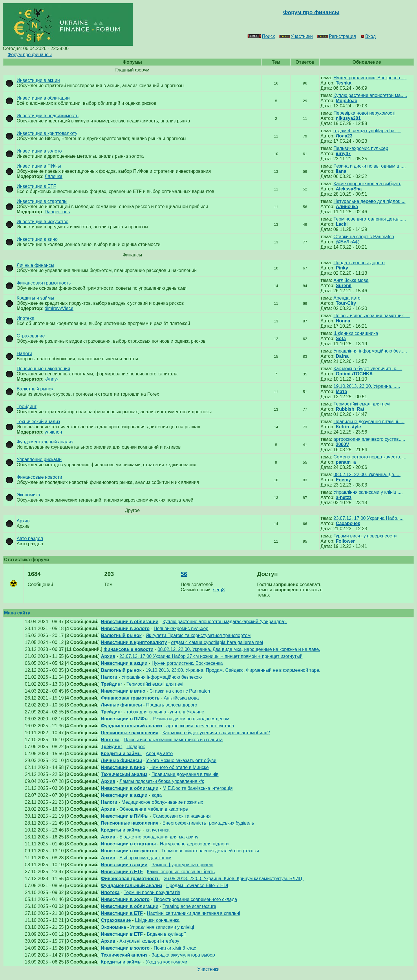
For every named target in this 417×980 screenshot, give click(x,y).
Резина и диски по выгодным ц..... (370, 166)
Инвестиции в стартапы (42, 201)
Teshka (343, 83)
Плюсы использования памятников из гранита (173, 740)
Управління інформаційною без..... (370, 351)
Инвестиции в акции (38, 80)
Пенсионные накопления (43, 369)
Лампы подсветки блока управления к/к (162, 781)
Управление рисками (39, 459)
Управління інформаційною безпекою (161, 677)
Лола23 (344, 136)
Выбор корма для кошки (145, 858)
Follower (345, 541)
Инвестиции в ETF (36, 186)
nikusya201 (348, 118)
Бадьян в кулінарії (166, 934)
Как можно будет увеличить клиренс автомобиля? (216, 733)
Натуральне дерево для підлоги (194, 844)
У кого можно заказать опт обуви (181, 760)
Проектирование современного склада (195, 899)
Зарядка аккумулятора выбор (183, 955)
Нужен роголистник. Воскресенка (187, 663)
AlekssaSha (349, 189)
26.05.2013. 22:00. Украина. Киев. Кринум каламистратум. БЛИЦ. (234, 879)
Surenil (343, 286)
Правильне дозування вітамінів (185, 774)
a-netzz (343, 497)
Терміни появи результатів (152, 892)
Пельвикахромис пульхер (361, 148)
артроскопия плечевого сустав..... (370, 439)
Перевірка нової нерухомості (365, 113)
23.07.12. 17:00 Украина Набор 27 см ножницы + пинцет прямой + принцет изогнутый (211, 656)
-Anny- (51, 379)
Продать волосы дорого (359, 263)
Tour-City (346, 303)
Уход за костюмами (166, 962)
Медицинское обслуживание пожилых (162, 802)
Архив (23, 521)
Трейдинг (26, 407)
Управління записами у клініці (162, 927)
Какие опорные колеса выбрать (367, 184)
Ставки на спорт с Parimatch (364, 237)
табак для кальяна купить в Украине (165, 712)
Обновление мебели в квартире (153, 809)
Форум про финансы (30, 55)
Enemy (343, 480)
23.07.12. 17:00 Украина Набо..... (369, 518)
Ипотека (25, 318)
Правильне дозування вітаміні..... (369, 422)
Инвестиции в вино (37, 239)
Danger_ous (57, 212)
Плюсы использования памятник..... (372, 316)
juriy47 (343, 154)
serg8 (219, 590)
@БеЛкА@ (348, 242)
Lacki (342, 224)
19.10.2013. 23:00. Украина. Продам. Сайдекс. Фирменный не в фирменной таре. (233, 670)
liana (341, 171)
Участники (296, 36)
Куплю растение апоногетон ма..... (370, 95)
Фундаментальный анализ (45, 442)
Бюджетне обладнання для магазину (159, 837)
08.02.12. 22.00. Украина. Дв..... (367, 475)
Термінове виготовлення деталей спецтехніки (210, 851)
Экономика (28, 495)
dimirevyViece (59, 308)
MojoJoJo (346, 101)
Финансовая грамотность (44, 283)
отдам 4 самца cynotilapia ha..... (367, 131)
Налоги (24, 354)
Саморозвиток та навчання (182, 816)
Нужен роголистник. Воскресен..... (370, 78)
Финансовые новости (39, 477)
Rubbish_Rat (350, 409)
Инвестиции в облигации (43, 98)
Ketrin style (348, 427)
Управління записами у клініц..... (368, 492)
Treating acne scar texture (189, 906)
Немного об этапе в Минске (179, 767)
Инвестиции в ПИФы (39, 166)
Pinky (342, 268)
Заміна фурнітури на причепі (182, 865)
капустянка (158, 830)
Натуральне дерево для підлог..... (370, 201)
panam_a (346, 462)
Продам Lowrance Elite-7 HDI (197, 886)
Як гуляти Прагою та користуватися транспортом (198, 635)
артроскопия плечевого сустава (200, 726)
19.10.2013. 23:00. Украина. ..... (367, 386)
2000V (342, 444)
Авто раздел (30, 538)
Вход (368, 36)
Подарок (136, 747)
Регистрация (337, 36)
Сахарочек (348, 523)
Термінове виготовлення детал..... (370, 219)
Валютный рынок (35, 389)
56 (184, 574)
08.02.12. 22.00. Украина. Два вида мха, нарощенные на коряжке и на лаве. (239, 649)
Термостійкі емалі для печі (362, 404)
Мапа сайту (17, 613)
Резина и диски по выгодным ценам (191, 719)
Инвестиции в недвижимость (47, 116)
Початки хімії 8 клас (175, 948)
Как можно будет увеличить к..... (368, 369)
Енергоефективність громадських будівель (208, 823)
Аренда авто (347, 298)
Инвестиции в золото (39, 151)
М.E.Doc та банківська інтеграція (197, 788)
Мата (341, 391)
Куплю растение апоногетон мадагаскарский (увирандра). (225, 622)
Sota (341, 338)
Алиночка (347, 207)
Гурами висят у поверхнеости (365, 536)
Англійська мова (351, 280)
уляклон (53, 432)
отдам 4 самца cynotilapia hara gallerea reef (217, 642)
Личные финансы (35, 265)
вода (157, 795)
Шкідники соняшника (356, 333)
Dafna (342, 356)
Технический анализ (38, 422)
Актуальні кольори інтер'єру (149, 941)
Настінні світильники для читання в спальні (193, 913)
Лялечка (53, 176)
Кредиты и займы (35, 298)
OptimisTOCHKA (354, 374)
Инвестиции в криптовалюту (47, 133)
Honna (343, 321)
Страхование (31, 336)
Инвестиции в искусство (42, 222)
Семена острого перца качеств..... (370, 457)
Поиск (261, 36)
